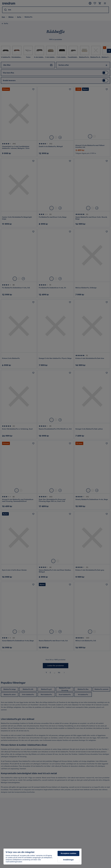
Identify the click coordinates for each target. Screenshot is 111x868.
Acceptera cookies (69, 853)
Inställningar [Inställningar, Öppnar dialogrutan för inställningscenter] (68, 860)
